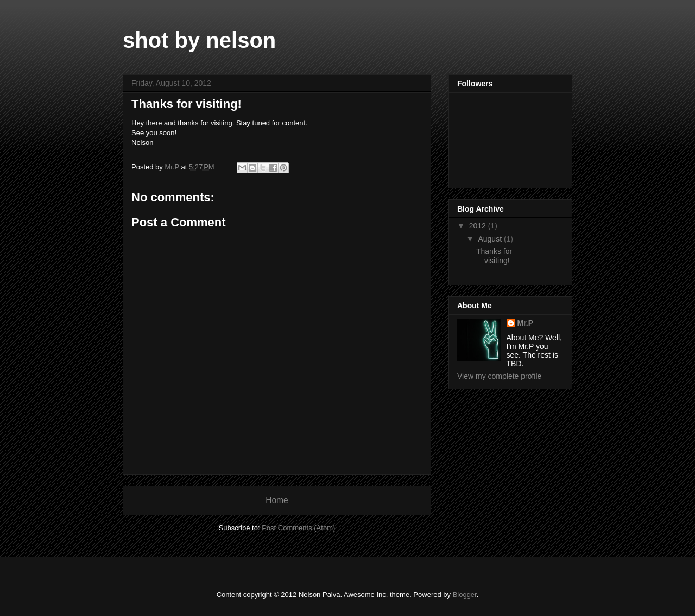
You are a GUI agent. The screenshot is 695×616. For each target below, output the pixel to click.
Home (277, 500)
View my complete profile (499, 376)
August (491, 239)
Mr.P (526, 323)
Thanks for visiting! (494, 256)
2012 (479, 226)
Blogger (465, 595)
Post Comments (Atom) (298, 528)
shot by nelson (199, 40)
